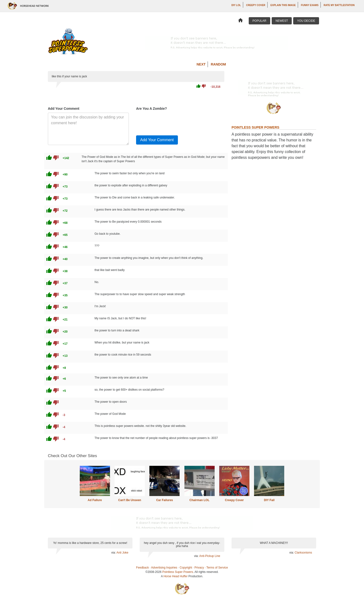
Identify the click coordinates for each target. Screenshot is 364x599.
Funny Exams (310, 5)
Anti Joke (122, 553)
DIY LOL (236, 5)
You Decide (306, 21)
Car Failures (164, 500)
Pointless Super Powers (178, 572)
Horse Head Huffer (175, 576)
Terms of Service (217, 568)
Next (201, 64)
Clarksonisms (303, 553)
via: (114, 553)
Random (218, 64)
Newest (282, 21)
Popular (259, 21)
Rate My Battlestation (339, 5)
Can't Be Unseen (130, 500)
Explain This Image (283, 5)
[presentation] (173, 122)
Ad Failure (95, 500)
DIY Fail (269, 500)
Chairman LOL (200, 500)
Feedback (142, 568)
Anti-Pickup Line (210, 556)
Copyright (186, 568)
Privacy (199, 568)
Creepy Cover (256, 5)
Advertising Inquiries (164, 568)
